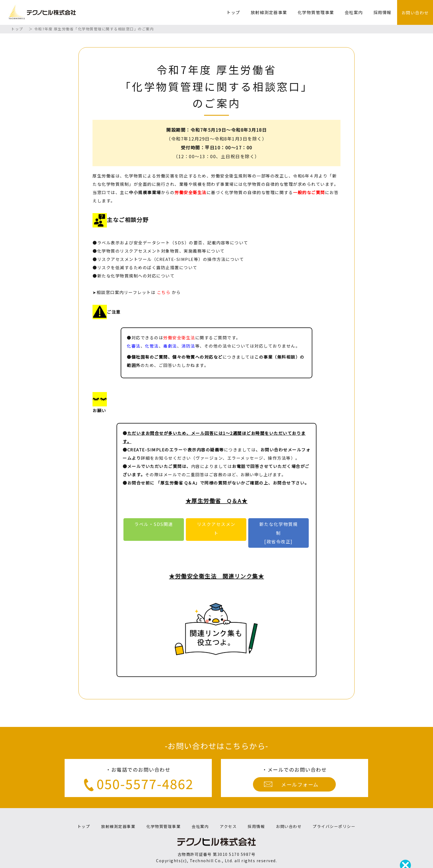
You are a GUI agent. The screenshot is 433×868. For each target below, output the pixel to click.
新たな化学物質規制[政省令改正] (279, 533)
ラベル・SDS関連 (156, 524)
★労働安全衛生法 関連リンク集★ (216, 576)
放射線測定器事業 (269, 12)
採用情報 (382, 12)
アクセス (228, 826)
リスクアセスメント (216, 529)
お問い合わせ (415, 13)
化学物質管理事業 (316, 12)
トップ (233, 12)
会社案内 (354, 12)
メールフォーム (300, 784)
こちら (164, 292)
